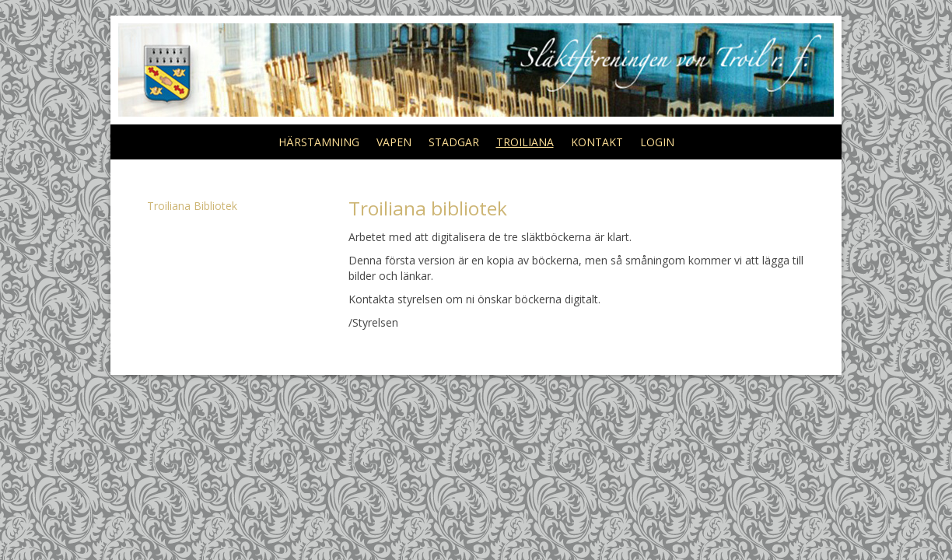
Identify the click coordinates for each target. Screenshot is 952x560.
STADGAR (454, 142)
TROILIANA (525, 142)
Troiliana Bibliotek (192, 206)
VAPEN (394, 142)
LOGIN (657, 142)
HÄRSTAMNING (319, 142)
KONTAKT (597, 142)
